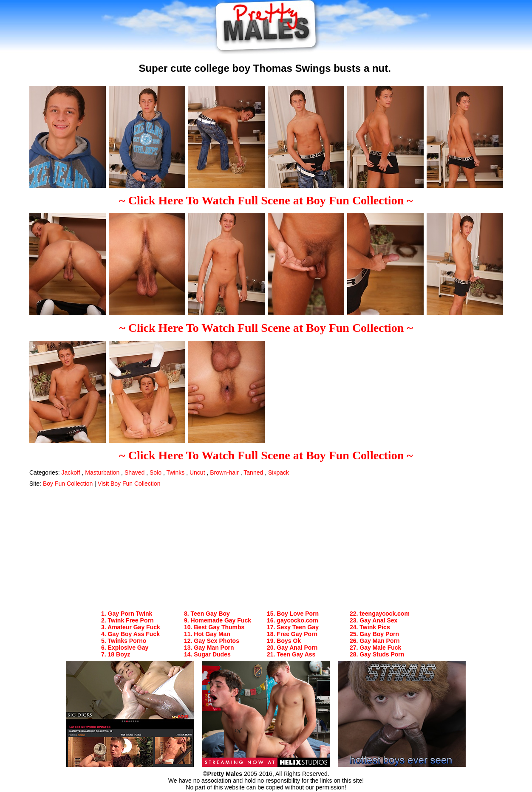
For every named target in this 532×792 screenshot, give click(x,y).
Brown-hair (224, 472)
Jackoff (71, 472)
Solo (156, 472)
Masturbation (102, 472)
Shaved (134, 472)
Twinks (175, 472)
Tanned (253, 472)
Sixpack (279, 472)
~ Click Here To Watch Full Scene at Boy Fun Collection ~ (266, 200)
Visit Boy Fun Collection (129, 484)
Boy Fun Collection (68, 484)
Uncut (197, 472)
